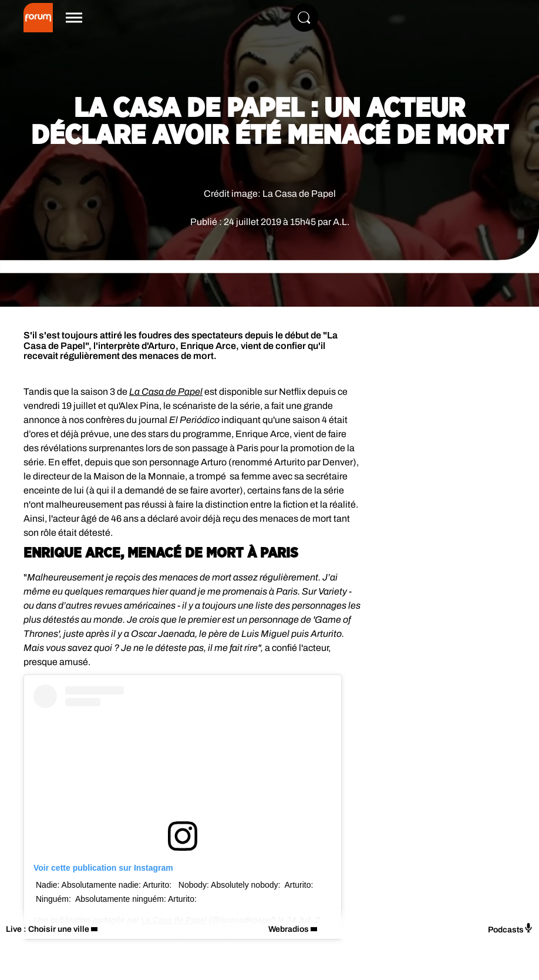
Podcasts (511, 929)
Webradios (289, 929)
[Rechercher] (304, 18)
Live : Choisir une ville (48, 929)
